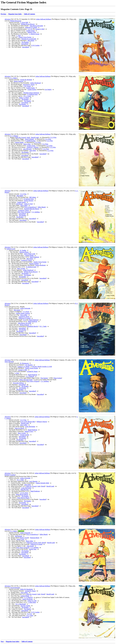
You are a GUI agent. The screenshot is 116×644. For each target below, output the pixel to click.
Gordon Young (30, 31)
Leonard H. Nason (23, 210)
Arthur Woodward (35, 83)
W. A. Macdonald (21, 604)
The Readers (25, 42)
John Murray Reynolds (36, 26)
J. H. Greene (27, 86)
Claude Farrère (32, 89)
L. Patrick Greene (34, 34)
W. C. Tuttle (43, 326)
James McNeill (9, 362)
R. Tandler (23, 250)
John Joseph (30, 546)
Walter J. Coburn (24, 98)
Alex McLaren (27, 149)
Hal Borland (19, 536)
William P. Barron (42, 422)
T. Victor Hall (24, 22)
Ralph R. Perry (32, 32)
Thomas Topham (34, 264)
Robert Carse (20, 539)
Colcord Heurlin (15, 588)
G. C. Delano (14, 136)
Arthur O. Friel (28, 204)
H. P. (25, 320)
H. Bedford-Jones (33, 94)
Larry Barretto (33, 481)
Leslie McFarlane (30, 427)
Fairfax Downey (29, 201)
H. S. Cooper (27, 96)
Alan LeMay (24, 205)
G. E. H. (30, 29)
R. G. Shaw (30, 615)
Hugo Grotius (58, 378)
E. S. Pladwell (30, 376)
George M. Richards (26, 80)
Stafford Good (11, 249)
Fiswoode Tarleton (18, 383)
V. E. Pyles (53, 137)
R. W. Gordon (35, 45)
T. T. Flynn (26, 312)
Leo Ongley (48, 89)
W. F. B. (30, 614)
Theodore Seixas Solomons (31, 93)
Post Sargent (44, 378)
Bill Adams (31, 40)
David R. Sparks (25, 606)
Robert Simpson (19, 81)
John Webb (33, 151)
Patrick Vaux (33, 549)
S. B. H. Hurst (24, 493)
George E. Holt (40, 29)
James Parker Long (30, 254)
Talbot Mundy (42, 207)
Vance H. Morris (19, 428)
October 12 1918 (42, 367)
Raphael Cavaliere (10, 475)
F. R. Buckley (29, 365)
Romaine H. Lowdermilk (29, 39)
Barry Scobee (21, 268)
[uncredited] (25, 44)
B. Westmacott (24, 363)
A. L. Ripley (14, 78)
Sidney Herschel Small (26, 380)
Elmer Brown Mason (22, 494)
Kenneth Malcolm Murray (32, 209)
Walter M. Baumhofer (26, 589)
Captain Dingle (19, 142)
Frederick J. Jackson (33, 147)
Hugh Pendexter (34, 257)
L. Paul (19, 36)
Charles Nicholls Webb (42, 483)
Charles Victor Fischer (25, 37)
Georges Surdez (25, 435)
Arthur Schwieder (25, 308)
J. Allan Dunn (32, 602)
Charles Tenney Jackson (23, 313)
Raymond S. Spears (29, 85)
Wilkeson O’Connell (31, 27)
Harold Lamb (35, 137)
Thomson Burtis (24, 252)
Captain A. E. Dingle (23, 367)
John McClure (25, 490)
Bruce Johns (27, 144)
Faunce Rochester (41, 265)
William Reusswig (15, 21)
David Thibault (29, 139)
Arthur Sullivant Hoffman (43, 19)
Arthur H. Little (32, 601)
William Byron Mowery (28, 24)
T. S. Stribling (36, 212)
